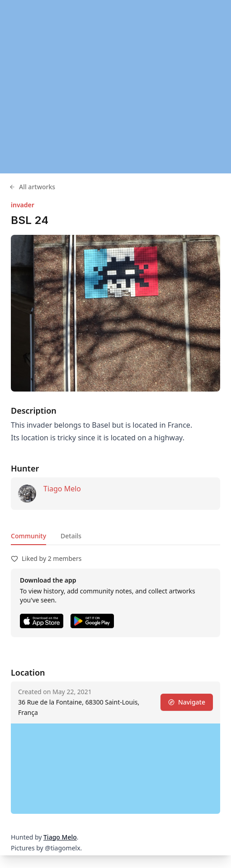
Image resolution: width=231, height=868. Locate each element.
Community (28, 536)
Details (71, 536)
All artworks (32, 187)
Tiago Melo (62, 489)
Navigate (187, 702)
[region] (115, 87)
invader (23, 205)
